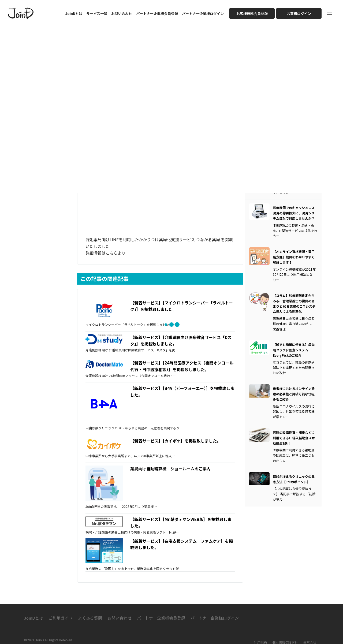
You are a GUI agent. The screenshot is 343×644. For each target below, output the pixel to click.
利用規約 (260, 634)
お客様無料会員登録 (252, 14)
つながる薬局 (210, 235)
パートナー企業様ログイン (203, 14)
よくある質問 (90, 610)
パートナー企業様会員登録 (157, 14)
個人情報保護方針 (285, 634)
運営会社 (310, 634)
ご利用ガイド (61, 610)
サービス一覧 (97, 14)
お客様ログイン (299, 14)
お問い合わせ (122, 14)
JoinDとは (74, 14)
